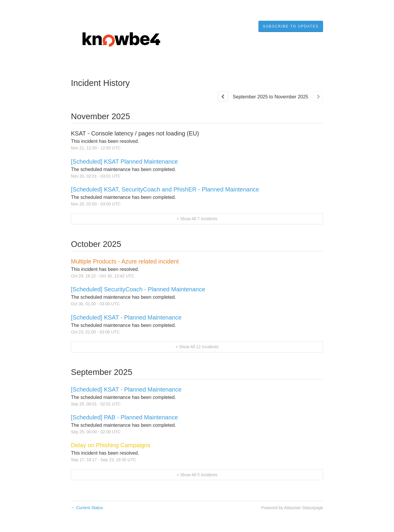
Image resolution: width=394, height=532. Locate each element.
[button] (291, 26)
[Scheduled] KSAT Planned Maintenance (124, 162)
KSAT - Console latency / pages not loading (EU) (135, 133)
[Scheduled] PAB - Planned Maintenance (124, 417)
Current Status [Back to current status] (87, 508)
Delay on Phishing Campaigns (111, 445)
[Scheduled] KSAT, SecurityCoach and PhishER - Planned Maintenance (165, 189)
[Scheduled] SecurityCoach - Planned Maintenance (138, 289)
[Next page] (318, 96)
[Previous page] (223, 96)
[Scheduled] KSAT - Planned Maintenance (126, 317)
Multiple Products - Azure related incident (125, 261)
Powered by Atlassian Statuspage (292, 508)
